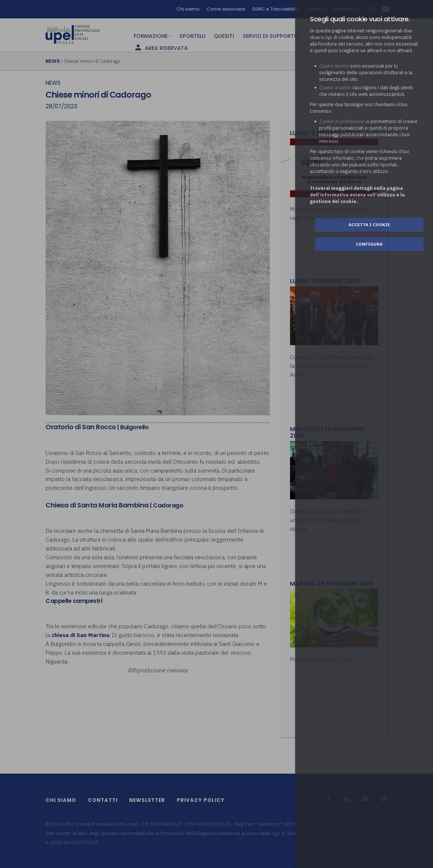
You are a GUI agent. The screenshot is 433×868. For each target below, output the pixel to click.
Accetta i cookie (369, 225)
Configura (369, 244)
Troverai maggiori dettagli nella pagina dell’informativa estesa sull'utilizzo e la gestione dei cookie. (357, 195)
